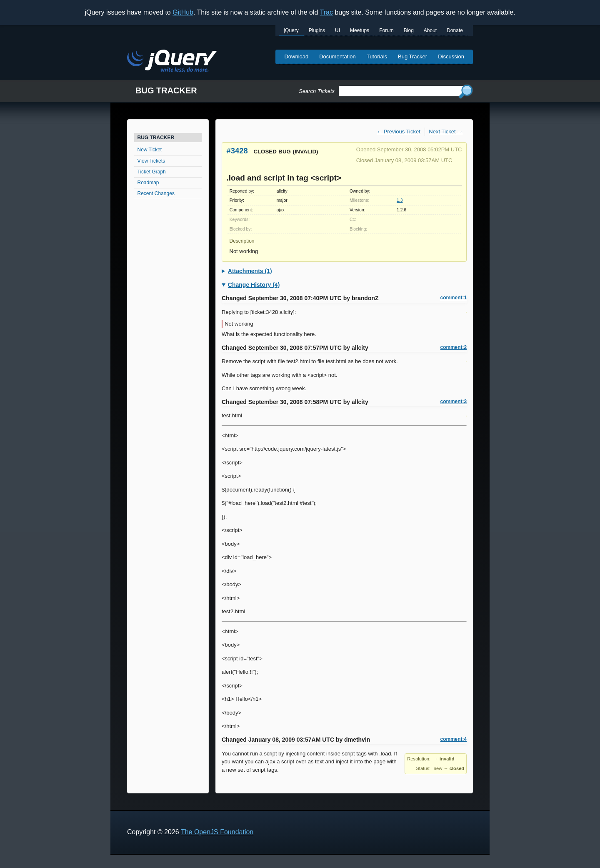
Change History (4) (254, 285)
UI (337, 30)
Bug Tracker (412, 56)
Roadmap (148, 183)
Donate (455, 30)
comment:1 (454, 298)
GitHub (183, 12)
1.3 (400, 200)
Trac (326, 12)
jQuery (291, 30)
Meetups (360, 30)
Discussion (451, 56)
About (430, 30)
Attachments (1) (250, 271)
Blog (409, 30)
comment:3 (454, 401)
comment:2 (454, 347)
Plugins (317, 30)
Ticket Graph (152, 172)
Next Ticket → (446, 132)
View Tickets (151, 161)
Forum (386, 30)
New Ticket (150, 150)
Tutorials (377, 56)
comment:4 (454, 739)
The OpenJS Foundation (217, 832)
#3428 (237, 151)
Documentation (337, 56)
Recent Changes (156, 193)
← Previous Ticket (399, 132)
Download (296, 56)
